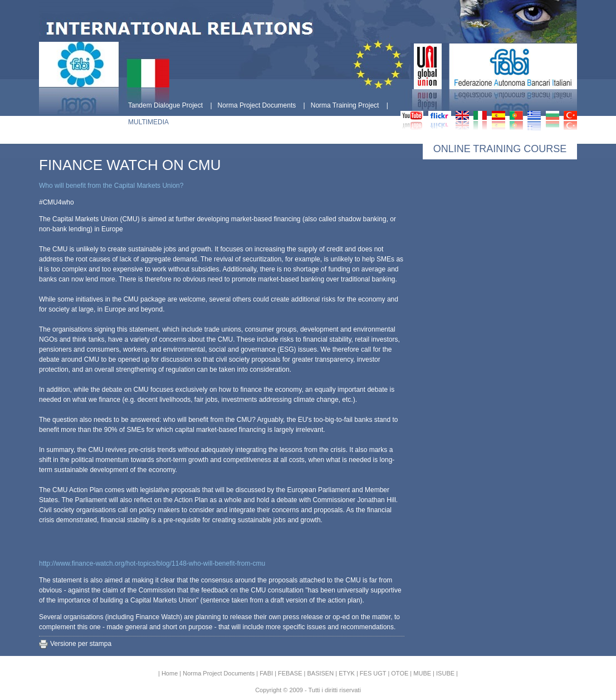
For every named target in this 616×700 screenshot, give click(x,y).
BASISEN (320, 673)
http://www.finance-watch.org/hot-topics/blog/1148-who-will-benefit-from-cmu (152, 563)
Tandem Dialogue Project (165, 105)
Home (170, 673)
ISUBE (445, 673)
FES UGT (373, 673)
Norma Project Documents (257, 105)
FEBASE (290, 673)
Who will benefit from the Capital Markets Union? (111, 186)
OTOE (400, 673)
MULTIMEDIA (148, 122)
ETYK (347, 673)
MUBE (422, 673)
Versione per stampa (81, 644)
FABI (266, 673)
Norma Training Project (345, 105)
